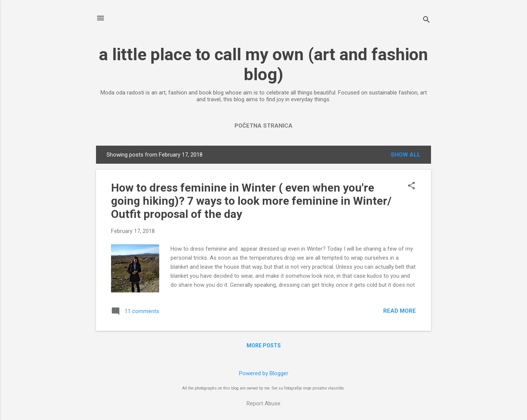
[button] (411, 186)
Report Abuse (263, 403)
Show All (406, 155)
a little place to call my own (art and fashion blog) (263, 64)
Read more (400, 311)
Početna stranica (263, 126)
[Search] (426, 21)
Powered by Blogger (264, 373)
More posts (264, 345)
